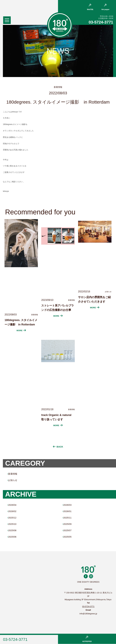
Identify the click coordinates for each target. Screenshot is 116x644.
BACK (58, 447)
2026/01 (67, 511)
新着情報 (12, 474)
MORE (21, 330)
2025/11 (67, 518)
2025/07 (67, 530)
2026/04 (12, 505)
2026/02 (12, 511)
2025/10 (12, 524)
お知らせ (12, 480)
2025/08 (12, 530)
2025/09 (67, 524)
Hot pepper (106, 7)
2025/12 (12, 518)
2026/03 (67, 505)
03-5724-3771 (101, 22)
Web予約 (90, 7)
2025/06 (12, 537)
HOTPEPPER (87, 639)
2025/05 (67, 537)
